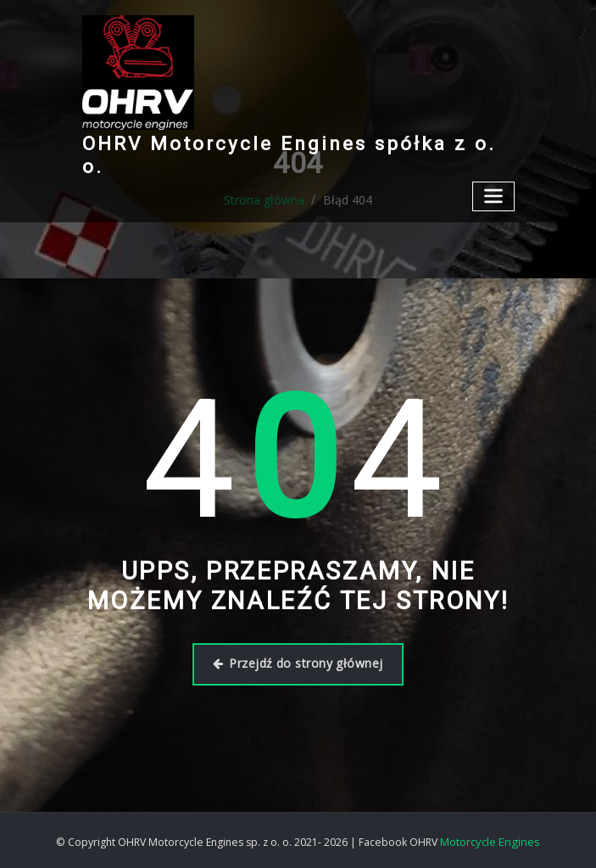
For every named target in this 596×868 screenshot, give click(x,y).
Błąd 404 (344, 200)
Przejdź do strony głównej (298, 663)
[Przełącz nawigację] (494, 170)
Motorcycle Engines (490, 839)
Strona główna (268, 200)
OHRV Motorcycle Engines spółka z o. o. (287, 142)
